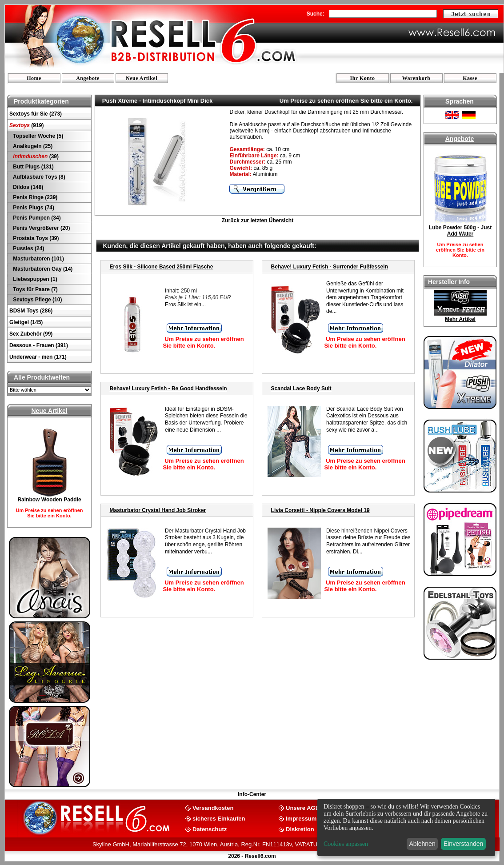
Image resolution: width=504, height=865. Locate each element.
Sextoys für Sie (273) (36, 114)
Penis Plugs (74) (33, 208)
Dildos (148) (27, 187)
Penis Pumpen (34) (36, 218)
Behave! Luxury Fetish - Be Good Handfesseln (168, 388)
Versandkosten (213, 807)
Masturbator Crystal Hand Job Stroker (158, 510)
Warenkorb (416, 78)
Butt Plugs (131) (33, 167)
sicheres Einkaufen (219, 818)
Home (34, 78)
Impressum (301, 818)
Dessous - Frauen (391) (39, 345)
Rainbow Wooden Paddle (49, 500)
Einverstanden (464, 844)
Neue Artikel (142, 78)
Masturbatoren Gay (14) (42, 269)
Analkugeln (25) (32, 146)
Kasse (470, 78)
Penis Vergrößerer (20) (41, 228)
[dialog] (406, 827)
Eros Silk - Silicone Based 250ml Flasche (162, 267)
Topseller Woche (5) (37, 136)
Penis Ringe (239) (34, 197)
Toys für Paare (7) (35, 289)
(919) (26, 125)
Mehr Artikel (460, 319)
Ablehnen (422, 844)
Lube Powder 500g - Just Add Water (460, 231)
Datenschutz (210, 829)
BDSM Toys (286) (31, 311)
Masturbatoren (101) (38, 259)
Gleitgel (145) (26, 322)
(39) (35, 156)
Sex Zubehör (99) (31, 334)
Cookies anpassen (346, 844)
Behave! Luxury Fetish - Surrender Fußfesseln (330, 267)
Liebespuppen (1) (34, 279)
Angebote (88, 78)
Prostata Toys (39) (35, 238)
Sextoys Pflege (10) (37, 300)
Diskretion (300, 829)
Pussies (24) (28, 248)
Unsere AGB (303, 807)
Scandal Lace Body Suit (301, 388)
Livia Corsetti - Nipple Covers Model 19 (320, 510)
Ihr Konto (363, 78)
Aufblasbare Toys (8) (38, 177)
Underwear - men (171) (38, 357)
